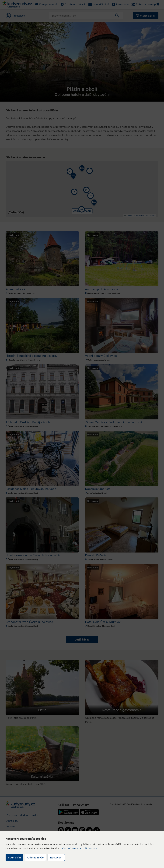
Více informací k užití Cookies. (80, 848)
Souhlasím (14, 857)
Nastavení (56, 857)
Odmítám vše (35, 857)
